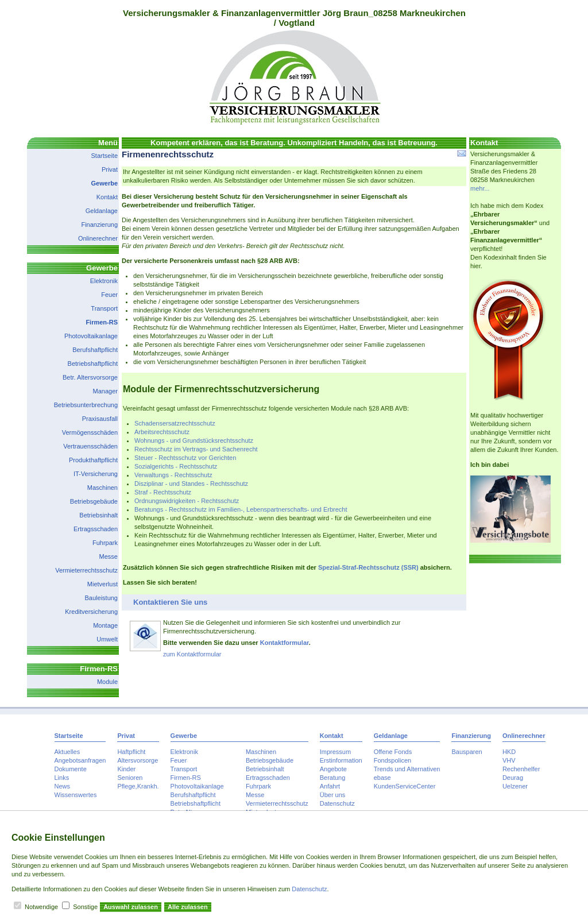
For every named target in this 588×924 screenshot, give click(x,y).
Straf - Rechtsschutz (163, 492)
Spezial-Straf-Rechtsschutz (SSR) (368, 567)
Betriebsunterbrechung (86, 405)
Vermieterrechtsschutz (86, 570)
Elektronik (104, 281)
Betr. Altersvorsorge (90, 377)
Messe (109, 556)
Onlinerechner (98, 238)
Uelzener (515, 786)
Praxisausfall (100, 419)
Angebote (333, 769)
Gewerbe (105, 183)
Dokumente (71, 769)
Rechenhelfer (521, 769)
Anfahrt (330, 786)
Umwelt (107, 639)
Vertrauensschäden (90, 446)
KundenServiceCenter (405, 786)
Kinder (126, 769)
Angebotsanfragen (80, 760)
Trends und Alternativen (407, 769)
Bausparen (467, 752)
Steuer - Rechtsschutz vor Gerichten (185, 458)
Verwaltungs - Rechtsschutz (173, 475)
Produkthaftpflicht (93, 460)
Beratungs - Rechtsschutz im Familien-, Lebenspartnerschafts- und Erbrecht (241, 509)
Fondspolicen (392, 760)
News (63, 786)
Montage (105, 625)
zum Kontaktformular (192, 654)
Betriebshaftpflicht (93, 364)
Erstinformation (341, 760)
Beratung (333, 778)
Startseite (105, 156)
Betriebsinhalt (98, 515)
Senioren (130, 778)
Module (107, 682)
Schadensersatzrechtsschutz (175, 423)
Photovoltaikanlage (91, 336)
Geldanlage (102, 211)
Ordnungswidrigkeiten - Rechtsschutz (187, 501)
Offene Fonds (393, 752)
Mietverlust (102, 584)
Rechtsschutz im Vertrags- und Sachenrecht (196, 449)
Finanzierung (99, 225)
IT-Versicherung (96, 474)
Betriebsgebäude (94, 501)
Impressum (335, 752)
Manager (105, 391)
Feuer (109, 295)
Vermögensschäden (90, 432)
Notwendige (41, 907)
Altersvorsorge (138, 760)
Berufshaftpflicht (95, 350)
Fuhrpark (105, 543)
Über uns (333, 795)
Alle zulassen (188, 907)
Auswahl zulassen (131, 907)
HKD (509, 752)
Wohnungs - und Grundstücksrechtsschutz (194, 440)
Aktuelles (67, 752)
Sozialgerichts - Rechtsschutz (176, 466)
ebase (382, 778)
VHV (509, 760)
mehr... (480, 188)
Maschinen (102, 488)
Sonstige (85, 907)
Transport (104, 308)
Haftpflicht (131, 752)
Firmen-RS (102, 322)
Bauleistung (102, 598)
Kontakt (107, 197)
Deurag (513, 778)
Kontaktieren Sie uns (170, 602)
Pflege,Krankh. (138, 786)
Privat (110, 169)
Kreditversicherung (91, 612)
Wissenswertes (76, 795)
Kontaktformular (285, 643)
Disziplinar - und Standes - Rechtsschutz (191, 484)
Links (62, 778)
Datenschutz (337, 803)
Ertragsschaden (96, 529)
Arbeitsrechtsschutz (162, 432)
